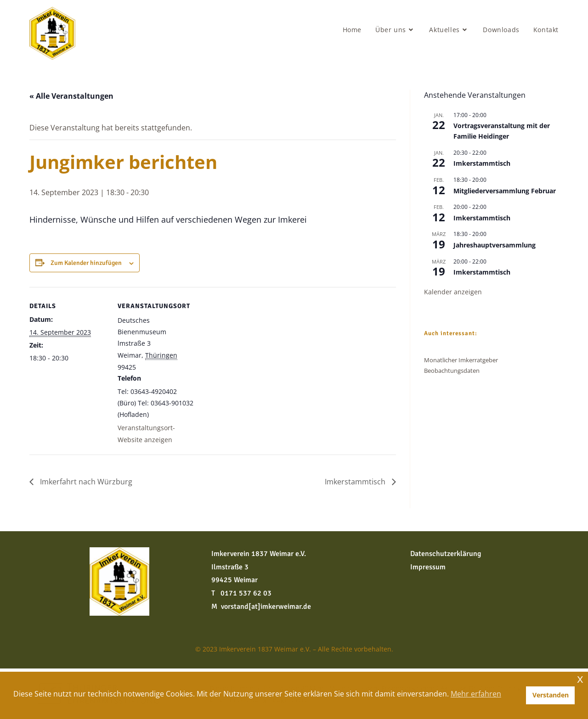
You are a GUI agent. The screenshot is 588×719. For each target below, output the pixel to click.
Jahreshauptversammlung (495, 245)
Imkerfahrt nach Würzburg (85, 482)
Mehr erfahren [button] (476, 694)
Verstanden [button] (551, 695)
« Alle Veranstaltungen (71, 96)
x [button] (580, 678)
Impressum (428, 567)
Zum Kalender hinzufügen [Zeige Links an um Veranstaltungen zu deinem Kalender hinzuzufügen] (86, 263)
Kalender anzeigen (453, 292)
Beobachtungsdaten (452, 371)
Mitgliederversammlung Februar (505, 191)
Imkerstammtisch (356, 482)
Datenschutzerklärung (446, 554)
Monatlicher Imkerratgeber (461, 360)
